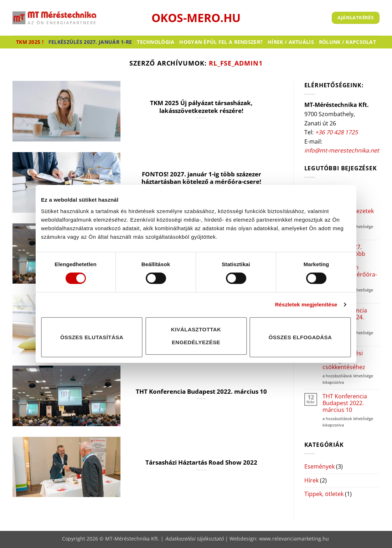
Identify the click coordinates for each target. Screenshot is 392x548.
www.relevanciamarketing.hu (294, 539)
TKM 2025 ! (30, 42)
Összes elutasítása (92, 337)
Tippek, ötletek (324, 494)
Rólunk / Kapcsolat (347, 42)
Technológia (156, 42)
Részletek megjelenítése (306, 304)
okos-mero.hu (196, 18)
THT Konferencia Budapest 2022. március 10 (201, 392)
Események (319, 466)
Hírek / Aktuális (291, 42)
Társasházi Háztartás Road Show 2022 (201, 462)
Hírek (311, 480)
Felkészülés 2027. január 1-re (90, 42)
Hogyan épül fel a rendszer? (221, 42)
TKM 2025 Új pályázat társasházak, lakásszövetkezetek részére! (201, 107)
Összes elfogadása (300, 337)
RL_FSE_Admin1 (236, 63)
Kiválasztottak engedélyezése (196, 336)
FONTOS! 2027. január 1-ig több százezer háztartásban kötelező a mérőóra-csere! (201, 178)
